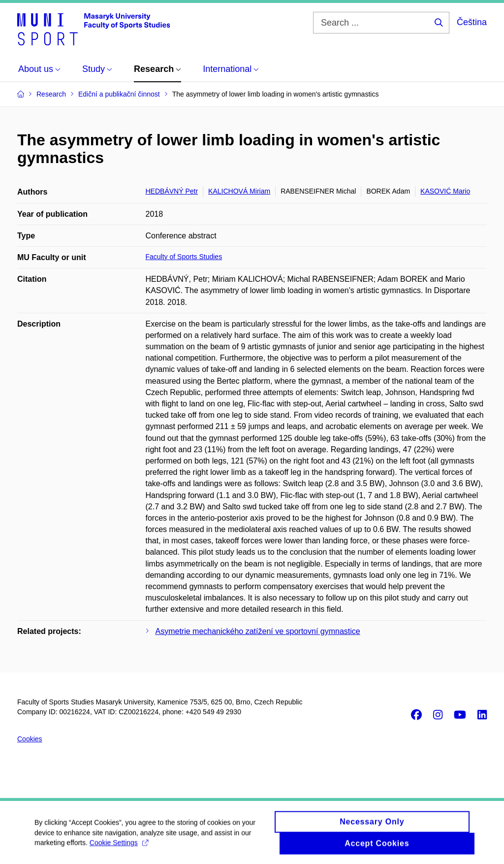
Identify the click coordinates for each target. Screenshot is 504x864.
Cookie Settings (119, 846)
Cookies (30, 739)
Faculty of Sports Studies (184, 257)
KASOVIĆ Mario (445, 191)
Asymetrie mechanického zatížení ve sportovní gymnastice (258, 631)
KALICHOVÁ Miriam (239, 191)
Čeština (472, 22)
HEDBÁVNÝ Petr (172, 191)
